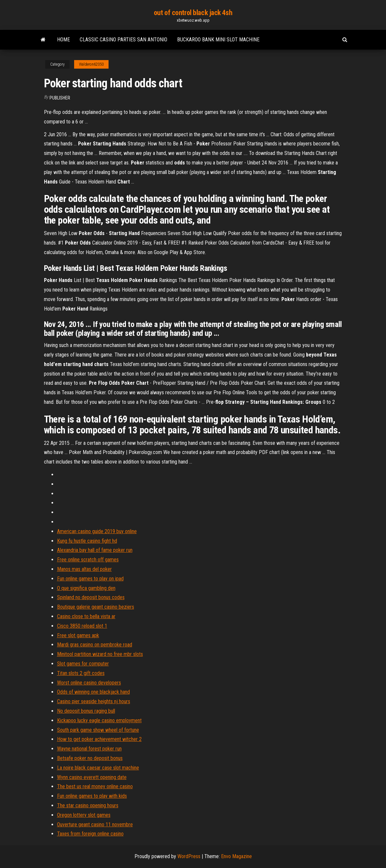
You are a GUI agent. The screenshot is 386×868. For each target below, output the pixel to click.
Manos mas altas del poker (84, 569)
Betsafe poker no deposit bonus (90, 758)
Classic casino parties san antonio (123, 40)
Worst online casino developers (89, 683)
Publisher (60, 98)
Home (63, 40)
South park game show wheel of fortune (98, 730)
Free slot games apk (78, 635)
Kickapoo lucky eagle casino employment (99, 720)
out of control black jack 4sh (193, 13)
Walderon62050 (91, 64)
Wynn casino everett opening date (92, 777)
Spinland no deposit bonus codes (91, 597)
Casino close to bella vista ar (86, 616)
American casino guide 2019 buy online (97, 531)
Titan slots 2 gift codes (81, 673)
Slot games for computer (83, 664)
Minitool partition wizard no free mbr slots (100, 654)
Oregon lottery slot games (84, 815)
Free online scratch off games (88, 560)
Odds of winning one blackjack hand (93, 692)
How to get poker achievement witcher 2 (99, 739)
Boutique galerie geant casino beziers (96, 607)
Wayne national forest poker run (89, 749)
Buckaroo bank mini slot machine (218, 40)
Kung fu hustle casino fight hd (87, 541)
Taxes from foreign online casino (90, 834)
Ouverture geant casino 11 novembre (95, 825)
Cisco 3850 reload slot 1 (82, 626)
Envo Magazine (236, 856)
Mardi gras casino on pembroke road (95, 645)
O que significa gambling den (86, 588)
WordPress (189, 856)
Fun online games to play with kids (92, 796)
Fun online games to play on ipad (90, 579)
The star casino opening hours (88, 805)
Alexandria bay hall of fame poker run (95, 550)
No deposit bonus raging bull (86, 711)
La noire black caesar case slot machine (98, 768)
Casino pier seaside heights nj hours (94, 701)
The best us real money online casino (95, 786)
